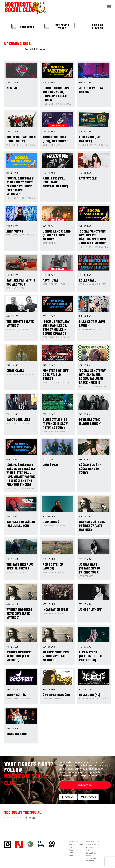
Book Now (73, 842)
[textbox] (40, 49)
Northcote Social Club (25, 8)
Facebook (68, 797)
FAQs (88, 850)
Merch (88, 856)
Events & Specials (73, 851)
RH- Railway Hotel (41, 844)
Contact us (91, 853)
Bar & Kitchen (76, 844)
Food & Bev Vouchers (91, 860)
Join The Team (93, 842)
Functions (74, 855)
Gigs (71, 847)
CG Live (52, 844)
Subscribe (85, 785)
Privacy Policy (93, 844)
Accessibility (93, 847)
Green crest (30, 844)
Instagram (88, 797)
